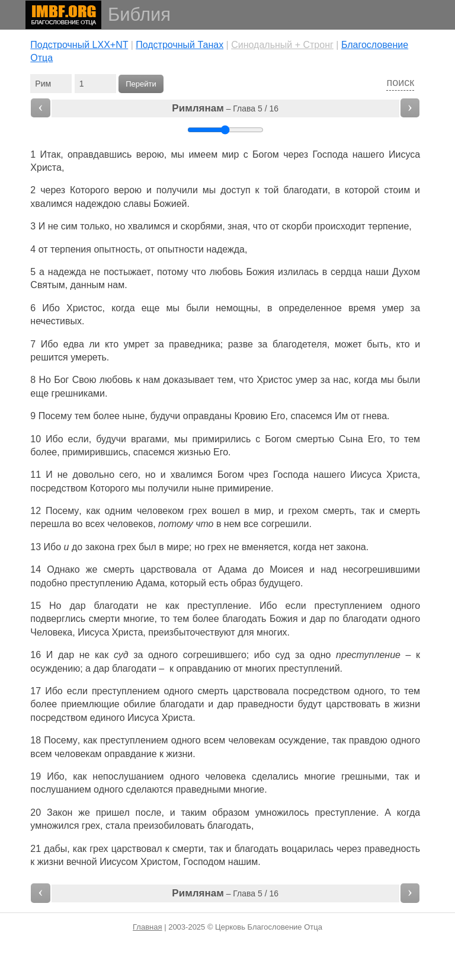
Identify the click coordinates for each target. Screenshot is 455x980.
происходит (340, 226)
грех (198, 511)
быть (377, 344)
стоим (397, 190)
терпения (71, 249)
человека (225, 776)
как (93, 511)
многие (139, 619)
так (368, 511)
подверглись (58, 619)
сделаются (150, 789)
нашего (369, 154)
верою (150, 154)
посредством (59, 488)
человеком (160, 511)
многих (272, 632)
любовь (226, 272)
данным (88, 285)
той (271, 190)
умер (393, 308)
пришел (113, 813)
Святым (47, 285)
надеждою (98, 204)
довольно (94, 475)
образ (244, 583)
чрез (259, 475)
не (53, 226)
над (329, 569)
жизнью (194, 452)
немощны (237, 308)
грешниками (78, 393)
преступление (218, 606)
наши (377, 272)
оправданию (204, 668)
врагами (149, 439)
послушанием (60, 789)
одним (119, 511)
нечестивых (56, 321)
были (198, 308)
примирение (244, 488)
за (415, 308)
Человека (51, 632)
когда (408, 813)
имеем (203, 154)
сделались (275, 776)
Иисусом (118, 862)
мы (173, 308)
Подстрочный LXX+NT (79, 45)
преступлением (349, 606)
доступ (235, 190)
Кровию (251, 416)
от (355, 416)
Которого (89, 190)
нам (116, 285)
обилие (140, 704)
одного (405, 606)
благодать (244, 619)
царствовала (169, 569)
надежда (225, 249)
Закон (60, 813)
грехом (304, 511)
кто (112, 344)
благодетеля (300, 344)
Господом (204, 862)
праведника (195, 344)
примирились (221, 439)
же (84, 813)
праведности (266, 704)
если (78, 439)
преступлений (309, 668)
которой (362, 190)
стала (118, 826)
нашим (243, 862)
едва (74, 344)
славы (137, 204)
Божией (170, 204)
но (120, 226)
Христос (84, 308)
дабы (55, 849)
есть (219, 583)
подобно (49, 583)
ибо (262, 655)
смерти (105, 619)
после (149, 813)
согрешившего (215, 655)
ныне (133, 416)
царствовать (353, 704)
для (246, 632)
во (77, 524)
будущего (280, 583)
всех (95, 524)
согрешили (285, 524)
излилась (298, 272)
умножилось (282, 813)
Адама (233, 569)
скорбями (201, 226)
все (251, 524)
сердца (346, 272)
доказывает (188, 380)
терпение (388, 226)
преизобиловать (169, 826)
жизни (407, 704)
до (77, 547)
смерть (338, 511)
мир (230, 154)
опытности (180, 249)
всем (214, 740)
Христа (46, 167)
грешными (364, 776)
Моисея (286, 569)
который (188, 583)
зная (238, 226)
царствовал (137, 849)
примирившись (95, 452)
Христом (159, 862)
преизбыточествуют (192, 632)
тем (83, 416)
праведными (203, 789)
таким (193, 813)
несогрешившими (382, 569)
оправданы (207, 416)
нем (233, 524)
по (334, 619)
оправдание (131, 754)
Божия (261, 272)
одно (321, 655)
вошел (226, 511)
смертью (315, 439)
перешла (50, 524)
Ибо (51, 308)
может (348, 344)
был (148, 547)
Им (342, 416)
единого (108, 718)
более (106, 416)
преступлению (102, 583)
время (362, 308)
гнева (375, 416)
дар (77, 606)
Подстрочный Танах (180, 45)
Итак (51, 154)
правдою (368, 740)
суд (282, 655)
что (260, 226)
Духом (406, 272)
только (94, 226)
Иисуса (404, 154)
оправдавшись (100, 154)
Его (278, 416)
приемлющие (90, 704)
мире (178, 547)
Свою (84, 380)
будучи (165, 416)
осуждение (302, 740)
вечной (82, 862)
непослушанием (128, 776)
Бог (61, 380)
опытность (117, 249)
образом (231, 813)
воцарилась (307, 849)
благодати (305, 190)
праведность (392, 849)
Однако (63, 569)
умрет (137, 344)
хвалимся (51, 204)
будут (310, 704)
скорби (297, 226)
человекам (252, 740)
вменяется (265, 547)
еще (151, 308)
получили (177, 190)
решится (49, 357)
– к (410, 655)
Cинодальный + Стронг (282, 45)
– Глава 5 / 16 (225, 108)
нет (327, 547)
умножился (55, 826)
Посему (55, 416)
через (296, 154)
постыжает (127, 272)
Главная (147, 927)
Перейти (141, 84)
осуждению (55, 668)
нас (341, 380)
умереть (89, 357)
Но (45, 380)
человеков (130, 524)
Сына (351, 439)
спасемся (311, 416)
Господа (331, 154)
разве (241, 344)
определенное (310, 308)
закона (100, 547)
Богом (266, 154)
